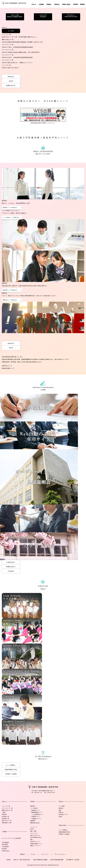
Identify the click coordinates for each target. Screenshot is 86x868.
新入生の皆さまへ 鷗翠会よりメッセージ (20, 63)
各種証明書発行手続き (11, 769)
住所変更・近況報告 (11, 774)
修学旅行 (61, 808)
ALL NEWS (11, 31)
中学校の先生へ (11, 562)
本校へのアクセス (35, 835)
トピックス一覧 (6, 806)
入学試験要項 (5, 842)
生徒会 (60, 817)
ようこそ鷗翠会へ (11, 765)
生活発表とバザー (63, 814)
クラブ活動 (62, 806)
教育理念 (33, 806)
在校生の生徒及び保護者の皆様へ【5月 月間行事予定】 (24, 52)
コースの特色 (34, 808)
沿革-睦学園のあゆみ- (36, 837)
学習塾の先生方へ (11, 85)
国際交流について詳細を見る (10, 300)
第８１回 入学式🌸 (14, 68)
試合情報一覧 (5, 819)
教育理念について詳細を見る (10, 207)
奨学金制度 (5, 844)
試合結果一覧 (5, 817)
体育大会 (61, 812)
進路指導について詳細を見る (10, 290)
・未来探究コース (35, 817)
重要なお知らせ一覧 (7, 810)
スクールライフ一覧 (7, 808)
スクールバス (34, 833)
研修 (60, 810)
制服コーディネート (36, 846)
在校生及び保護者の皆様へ (15, 16)
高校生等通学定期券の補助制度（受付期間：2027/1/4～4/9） (26, 42)
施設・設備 (33, 831)
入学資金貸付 (5, 847)
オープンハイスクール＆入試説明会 (11, 838)
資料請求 (76, 4)
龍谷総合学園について (8, 368)
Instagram (43, 16)
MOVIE (11, 81)
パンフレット (34, 827)
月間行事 (4, 814)
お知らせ (34, 4)
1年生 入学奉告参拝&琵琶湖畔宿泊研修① (21, 57)
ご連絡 (4, 812)
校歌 (31, 839)
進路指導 (33, 821)
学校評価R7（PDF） (7, 823)
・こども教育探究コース (37, 814)
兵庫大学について (7, 366)
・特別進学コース (35, 810)
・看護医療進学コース (36, 812)
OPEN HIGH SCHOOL (71, 16)
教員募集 (82, 4)
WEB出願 (4, 849)
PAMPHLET (11, 77)
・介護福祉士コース (36, 819)
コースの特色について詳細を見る (11, 217)
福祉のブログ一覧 (7, 821)
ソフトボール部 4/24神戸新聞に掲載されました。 (23, 37)
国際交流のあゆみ (35, 823)
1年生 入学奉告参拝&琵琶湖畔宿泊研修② (21, 47)
